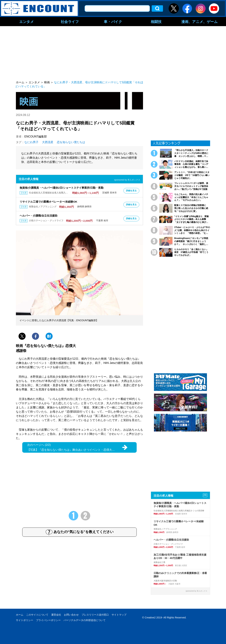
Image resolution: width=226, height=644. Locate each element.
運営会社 (56, 615)
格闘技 (156, 22)
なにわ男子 (31, 142)
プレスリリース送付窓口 (95, 615)
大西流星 (48, 142)
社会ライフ (70, 22)
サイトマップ (119, 615)
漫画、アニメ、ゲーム (200, 22)
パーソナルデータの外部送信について (85, 620)
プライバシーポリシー (48, 620)
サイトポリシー (25, 620)
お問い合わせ (71, 615)
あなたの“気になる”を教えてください (80, 532)
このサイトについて (37, 615)
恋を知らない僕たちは (71, 142)
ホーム (20, 615)
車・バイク (113, 22)
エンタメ (26, 22)
